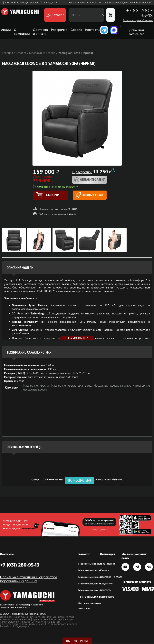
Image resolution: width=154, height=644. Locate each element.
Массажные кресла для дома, (72, 386)
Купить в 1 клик (89, 195)
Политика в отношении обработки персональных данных (28, 579)
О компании (22, 32)
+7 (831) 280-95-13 (20, 565)
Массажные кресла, (37, 386)
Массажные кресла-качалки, (113, 386)
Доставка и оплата (40, 32)
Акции (6, 30)
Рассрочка (59, 30)
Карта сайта (107, 597)
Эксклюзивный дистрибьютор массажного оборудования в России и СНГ (110, 3)
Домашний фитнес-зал (137, 32)
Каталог (105, 570)
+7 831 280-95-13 (139, 13)
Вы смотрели (77, 641)
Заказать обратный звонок (138, 20)
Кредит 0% (106, 584)
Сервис (76, 30)
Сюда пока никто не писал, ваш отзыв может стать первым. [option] (77, 479)
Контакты (93, 30)
